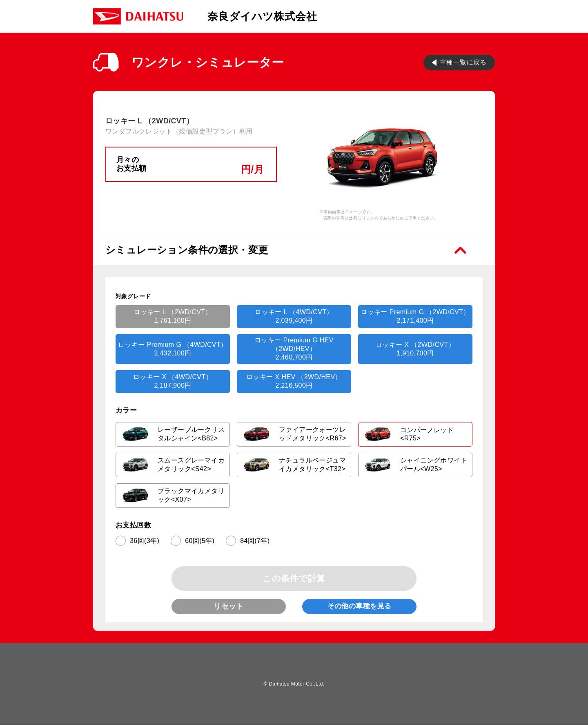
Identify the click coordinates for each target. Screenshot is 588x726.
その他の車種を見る (360, 607)
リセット (229, 607)
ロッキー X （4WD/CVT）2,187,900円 (173, 381)
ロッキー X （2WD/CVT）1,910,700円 (415, 349)
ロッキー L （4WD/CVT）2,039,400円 (294, 316)
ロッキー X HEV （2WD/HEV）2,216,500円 (294, 381)
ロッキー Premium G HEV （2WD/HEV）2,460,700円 (294, 349)
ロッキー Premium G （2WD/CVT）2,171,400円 (415, 316)
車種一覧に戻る (463, 62)
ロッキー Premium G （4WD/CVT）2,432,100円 (173, 349)
